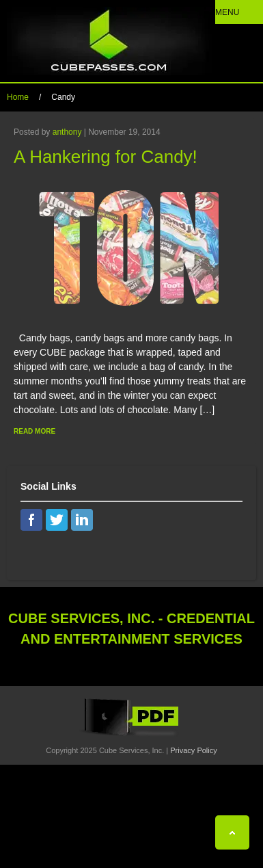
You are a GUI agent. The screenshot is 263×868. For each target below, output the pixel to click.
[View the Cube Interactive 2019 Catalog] (132, 736)
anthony (67, 132)
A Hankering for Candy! (106, 157)
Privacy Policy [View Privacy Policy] (193, 750)
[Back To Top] (232, 832)
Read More (34, 431)
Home (18, 97)
